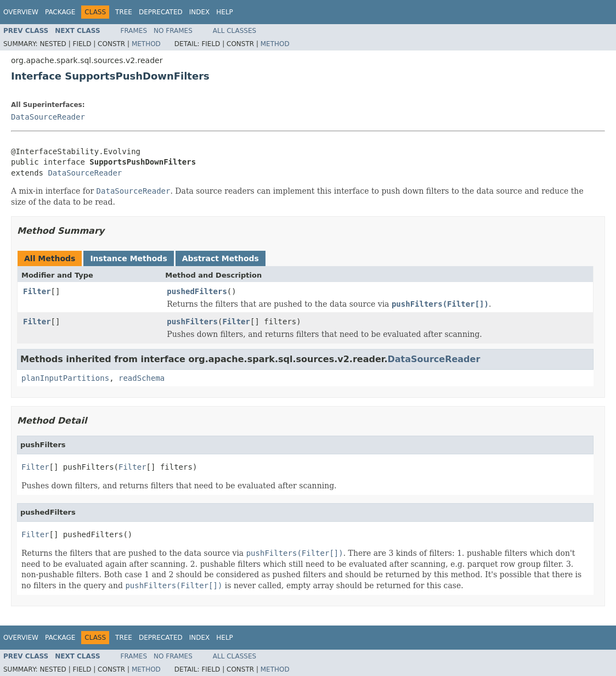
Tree (124, 12)
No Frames (173, 31)
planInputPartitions (65, 378)
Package (60, 12)
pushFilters (192, 322)
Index (200, 12)
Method (146, 44)
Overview (21, 12)
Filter (37, 291)
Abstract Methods (221, 258)
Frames (134, 31)
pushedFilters (197, 291)
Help (225, 12)
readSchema (142, 378)
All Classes (234, 31)
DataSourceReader (48, 117)
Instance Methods (128, 258)
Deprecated (161, 12)
